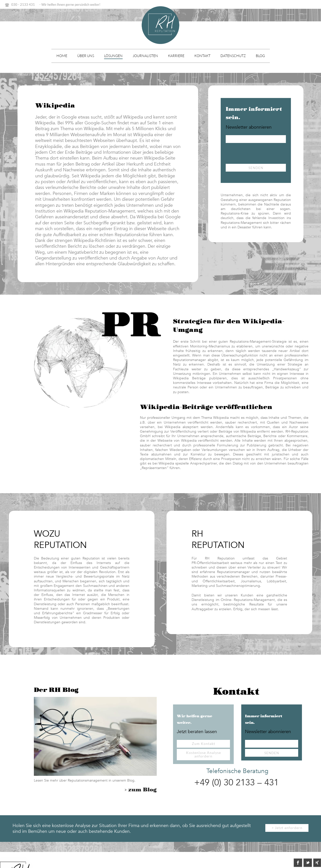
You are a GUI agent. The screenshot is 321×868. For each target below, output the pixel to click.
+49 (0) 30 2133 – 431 (236, 783)
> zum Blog (141, 790)
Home (62, 56)
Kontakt (202, 56)
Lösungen (113, 56)
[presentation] (264, 154)
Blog (260, 56)
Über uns (86, 56)
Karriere (176, 56)
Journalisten (145, 56)
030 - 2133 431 (23, 5)
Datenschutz (233, 56)
